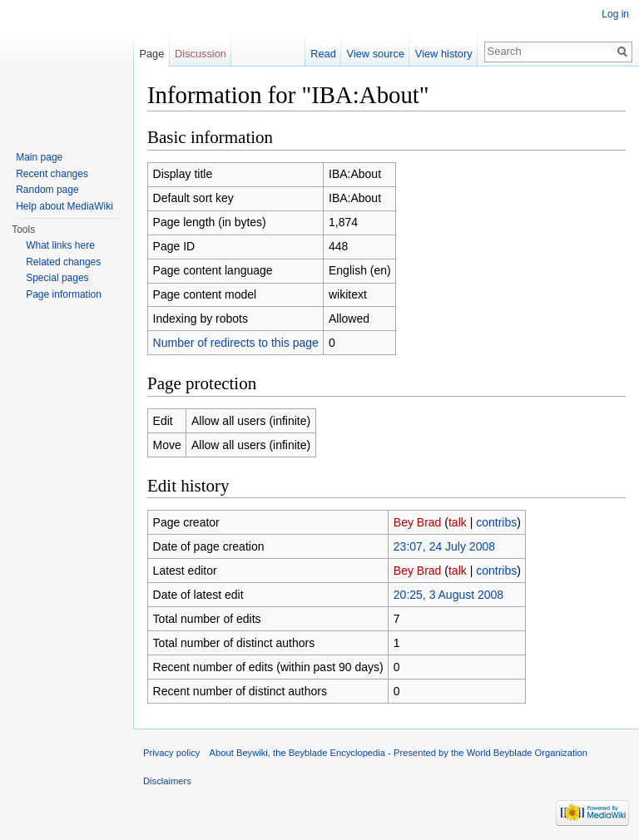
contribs (496, 522)
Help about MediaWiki (64, 206)
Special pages (57, 278)
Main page (39, 157)
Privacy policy (171, 753)
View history (444, 54)
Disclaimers (167, 781)
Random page (47, 190)
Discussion (201, 54)
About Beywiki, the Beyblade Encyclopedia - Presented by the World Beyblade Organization (399, 753)
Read (323, 54)
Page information (64, 294)
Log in (615, 14)
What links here (60, 245)
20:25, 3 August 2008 (448, 595)
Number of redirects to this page (236, 343)
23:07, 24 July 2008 (444, 546)
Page (151, 54)
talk (458, 522)
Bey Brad (418, 522)
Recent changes (52, 174)
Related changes (63, 262)
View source (376, 54)
